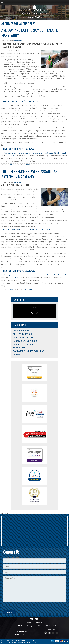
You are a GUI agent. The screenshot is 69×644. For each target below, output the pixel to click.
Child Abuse (17, 355)
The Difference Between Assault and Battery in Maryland (31, 174)
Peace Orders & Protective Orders (25, 341)
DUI (11, 165)
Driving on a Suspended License (24, 344)
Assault (12, 289)
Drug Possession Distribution (23, 334)
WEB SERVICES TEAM (31, 642)
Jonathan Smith (18, 41)
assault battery (28, 289)
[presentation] (17, 607)
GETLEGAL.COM (22, 642)
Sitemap (27, 640)
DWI (13, 165)
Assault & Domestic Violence (23, 337)
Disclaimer (33, 640)
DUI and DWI (27, 165)
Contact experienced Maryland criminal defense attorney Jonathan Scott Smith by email (34, 153)
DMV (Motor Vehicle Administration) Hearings (29, 351)
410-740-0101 (34, 17)
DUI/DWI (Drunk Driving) (21, 331)
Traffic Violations (19, 348)
